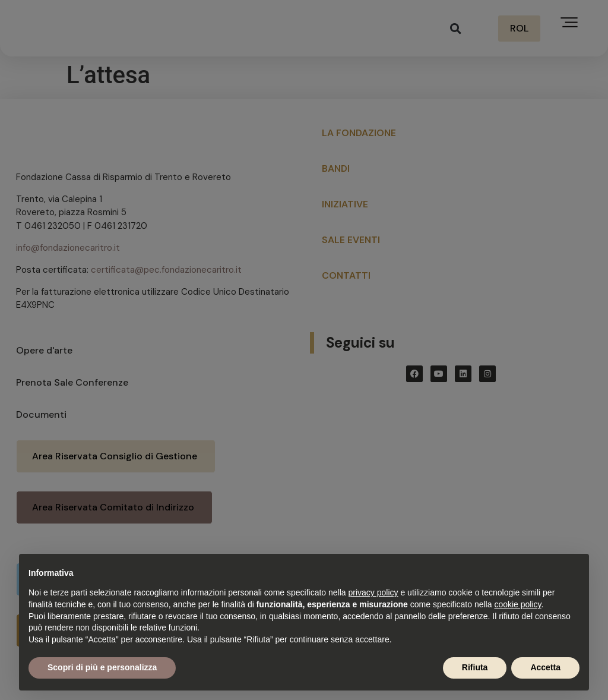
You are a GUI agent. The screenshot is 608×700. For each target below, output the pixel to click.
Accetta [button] (545, 667)
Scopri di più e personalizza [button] (102, 667)
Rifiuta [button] (475, 667)
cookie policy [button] (517, 604)
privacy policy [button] (373, 592)
